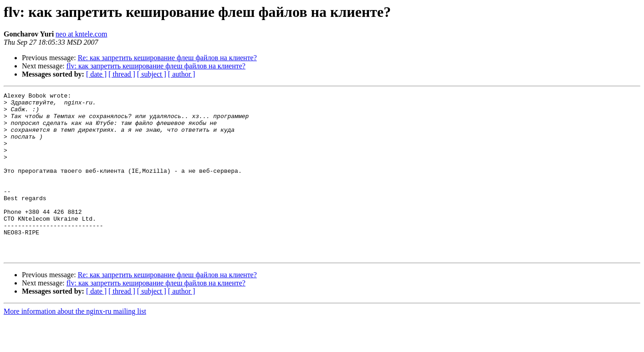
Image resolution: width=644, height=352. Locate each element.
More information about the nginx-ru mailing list (75, 344)
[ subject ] (152, 74)
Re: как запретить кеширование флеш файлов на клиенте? (167, 58)
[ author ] (182, 74)
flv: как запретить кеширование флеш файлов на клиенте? (156, 66)
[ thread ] (122, 74)
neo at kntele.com (81, 34)
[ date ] (96, 74)
